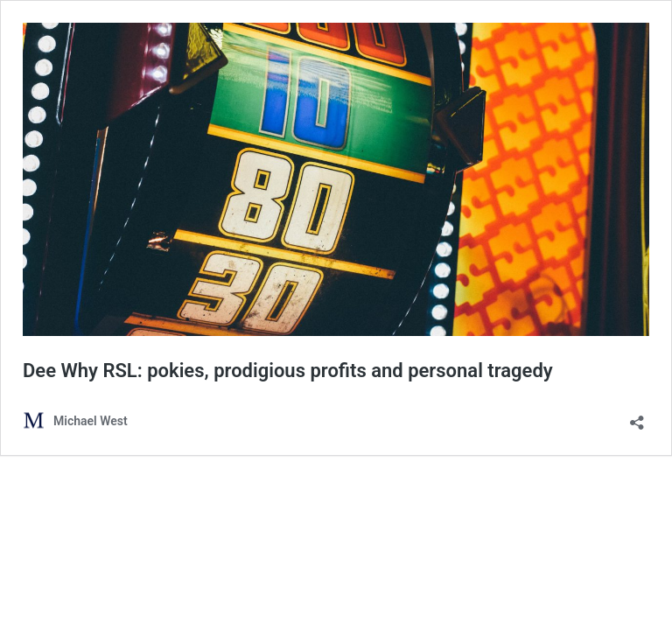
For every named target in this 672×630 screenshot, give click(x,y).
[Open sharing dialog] (637, 417)
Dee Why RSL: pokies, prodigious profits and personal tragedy (288, 371)
